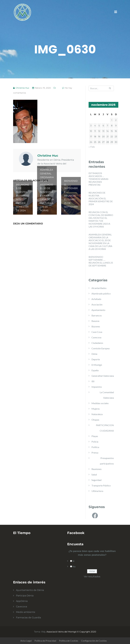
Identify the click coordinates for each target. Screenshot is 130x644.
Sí (73, 561)
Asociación (97, 304)
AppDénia (22, 601)
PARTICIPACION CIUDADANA (105, 428)
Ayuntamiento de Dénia (30, 590)
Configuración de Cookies (94, 641)
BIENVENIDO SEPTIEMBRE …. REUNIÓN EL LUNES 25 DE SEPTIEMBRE (101, 261)
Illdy (43, 632)
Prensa (95, 453)
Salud (94, 474)
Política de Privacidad (45, 641)
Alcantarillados (99, 288)
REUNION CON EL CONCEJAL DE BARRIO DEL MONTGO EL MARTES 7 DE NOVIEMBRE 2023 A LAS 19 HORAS (101, 219)
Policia (95, 442)
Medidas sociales (100, 403)
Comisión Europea (100, 348)
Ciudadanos (97, 343)
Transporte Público (101, 485)
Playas (95, 436)
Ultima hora (97, 491)
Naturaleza (97, 414)
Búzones (96, 326)
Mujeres (96, 409)
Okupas (95, 420)
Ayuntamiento (98, 310)
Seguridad (96, 480)
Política (95, 447)
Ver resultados (92, 577)
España (95, 370)
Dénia (94, 354)
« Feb (92, 147)
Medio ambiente (26, 612)
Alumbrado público (101, 293)
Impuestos (97, 387)
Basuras (95, 321)
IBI (93, 381)
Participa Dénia (25, 596)
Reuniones (97, 469)
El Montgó (97, 365)
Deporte (96, 359)
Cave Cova (97, 332)
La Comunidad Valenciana (107, 395)
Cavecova (96, 337)
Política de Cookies (69, 641)
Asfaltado (96, 299)
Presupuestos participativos (107, 461)
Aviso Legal (26, 641)
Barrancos (97, 315)
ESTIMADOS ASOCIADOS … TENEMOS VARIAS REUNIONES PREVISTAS (98, 179)
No (74, 566)
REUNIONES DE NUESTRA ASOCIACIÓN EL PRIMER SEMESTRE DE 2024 (101, 198)
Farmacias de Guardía (28, 618)
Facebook (76, 533)
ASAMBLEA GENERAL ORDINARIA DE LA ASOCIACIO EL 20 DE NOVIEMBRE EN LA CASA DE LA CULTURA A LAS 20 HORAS (100, 242)
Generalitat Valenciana (103, 376)
